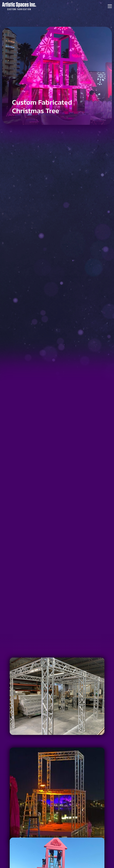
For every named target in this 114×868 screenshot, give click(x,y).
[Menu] (110, 6)
